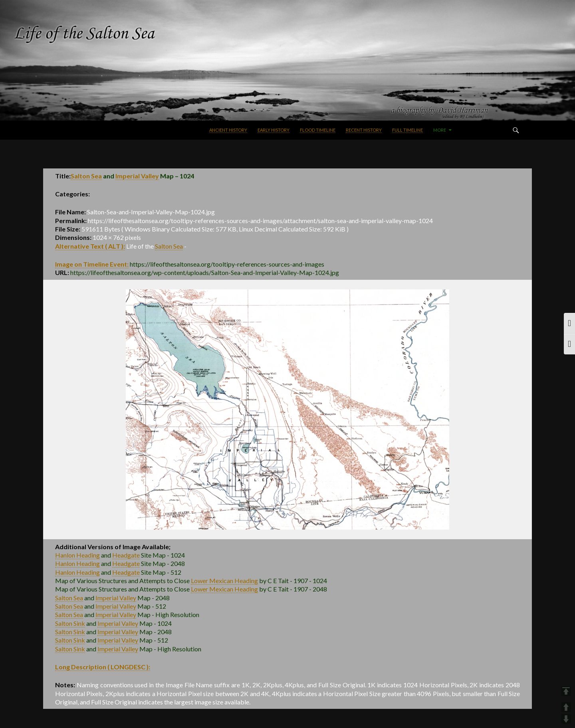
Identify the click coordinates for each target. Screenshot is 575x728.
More (440, 130)
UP (566, 707)
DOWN (566, 719)
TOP (566, 691)
